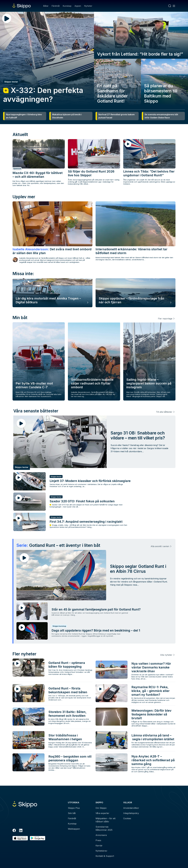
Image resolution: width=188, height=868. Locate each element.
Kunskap (67, 6)
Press (98, 840)
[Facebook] (14, 831)
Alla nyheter (166, 655)
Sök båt (72, 813)
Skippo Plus (74, 808)
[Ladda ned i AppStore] (20, 838)
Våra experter (102, 813)
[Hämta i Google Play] (38, 838)
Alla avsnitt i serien (160, 546)
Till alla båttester (164, 412)
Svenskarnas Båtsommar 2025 (104, 828)
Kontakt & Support (105, 856)
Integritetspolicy (131, 813)
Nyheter (88, 6)
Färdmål (56, 6)
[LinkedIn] (21, 831)
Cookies (127, 818)
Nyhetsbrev (101, 851)
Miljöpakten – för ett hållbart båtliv (105, 820)
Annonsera (101, 835)
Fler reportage (165, 319)
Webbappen (74, 829)
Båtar (46, 6)
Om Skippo (101, 808)
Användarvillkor (131, 808)
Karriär (99, 846)
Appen (78, 6)
